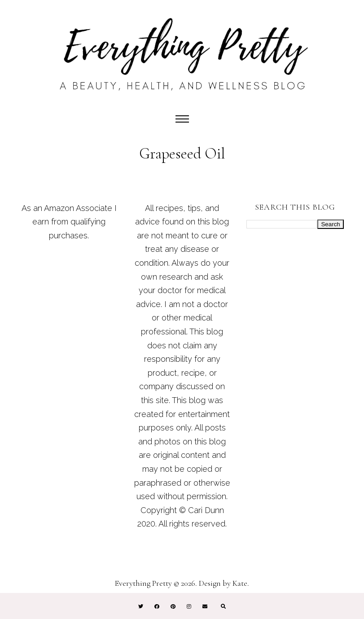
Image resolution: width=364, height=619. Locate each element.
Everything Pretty (143, 583)
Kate (240, 583)
